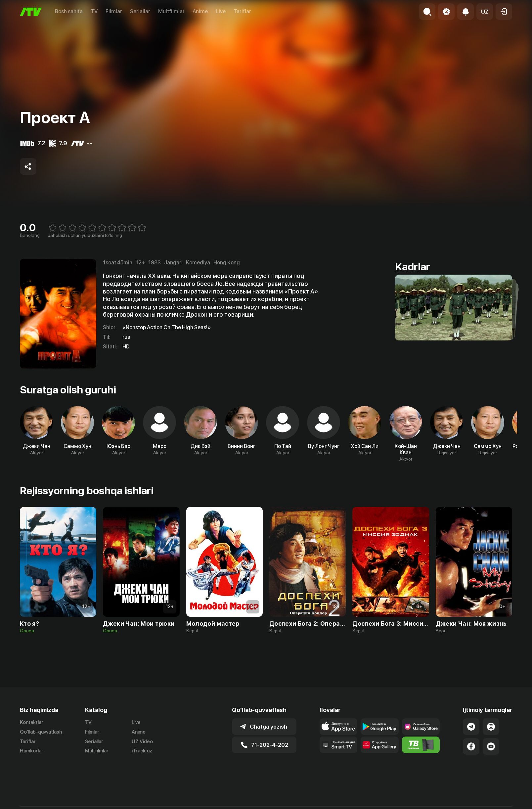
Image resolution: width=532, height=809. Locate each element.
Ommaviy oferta (448, 802)
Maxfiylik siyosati (493, 802)
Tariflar (242, 11)
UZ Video (142, 742)
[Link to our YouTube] (491, 746)
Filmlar (114, 11)
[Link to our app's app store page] (339, 727)
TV (94, 11)
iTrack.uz (142, 751)
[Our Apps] (339, 745)
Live (221, 11)
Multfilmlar (171, 11)
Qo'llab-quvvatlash (41, 732)
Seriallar (140, 11)
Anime (200, 11)
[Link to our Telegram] (471, 727)
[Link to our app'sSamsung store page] (421, 727)
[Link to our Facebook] (471, 746)
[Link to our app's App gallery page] (380, 745)
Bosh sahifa (69, 11)
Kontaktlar (32, 722)
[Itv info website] (421, 745)
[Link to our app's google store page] (380, 727)
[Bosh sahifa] (31, 12)
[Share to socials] (28, 166)
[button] (485, 12)
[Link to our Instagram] (491, 727)
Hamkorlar (32, 751)
